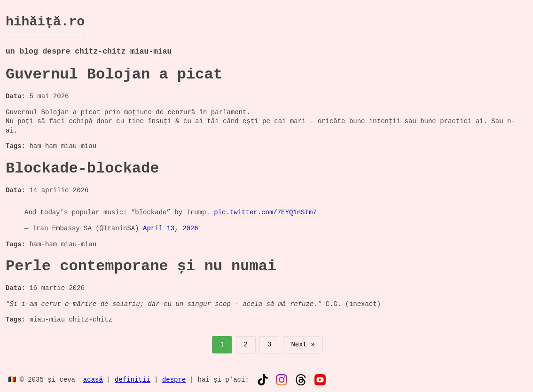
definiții (133, 379)
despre (174, 379)
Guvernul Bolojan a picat (114, 74)
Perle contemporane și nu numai (141, 266)
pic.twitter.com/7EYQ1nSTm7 (265, 213)
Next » (303, 345)
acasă (93, 379)
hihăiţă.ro (45, 22)
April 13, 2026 (171, 229)
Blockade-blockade (82, 169)
